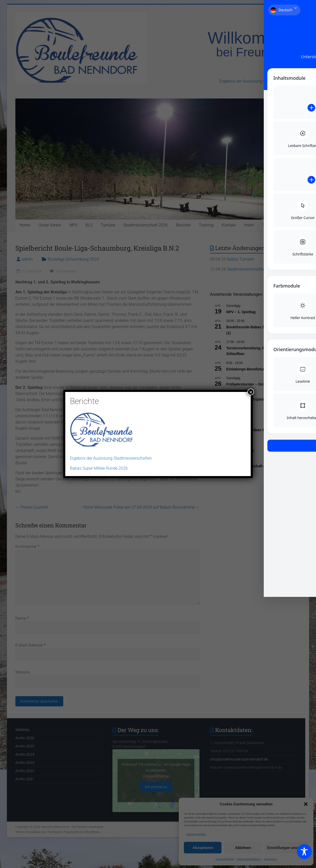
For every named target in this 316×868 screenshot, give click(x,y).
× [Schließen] (251, 392)
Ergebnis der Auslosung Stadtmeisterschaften (111, 458)
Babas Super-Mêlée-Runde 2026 (99, 468)
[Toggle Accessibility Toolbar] (304, 854)
